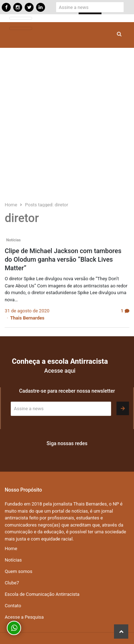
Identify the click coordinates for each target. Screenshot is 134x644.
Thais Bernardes (28, 318)
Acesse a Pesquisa (24, 617)
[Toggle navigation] (21, 18)
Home (11, 549)
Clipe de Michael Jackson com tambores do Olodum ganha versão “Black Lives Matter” (63, 259)
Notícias (13, 240)
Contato (13, 606)
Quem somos (18, 571)
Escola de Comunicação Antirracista (42, 594)
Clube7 (12, 583)
